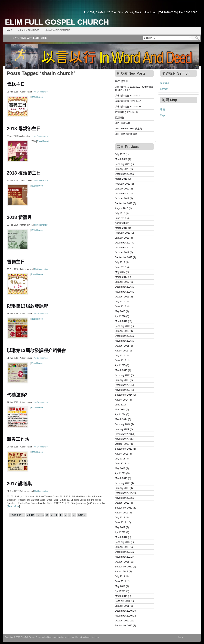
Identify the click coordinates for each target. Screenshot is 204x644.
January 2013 (122, 488)
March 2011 (121, 596)
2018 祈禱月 (19, 217)
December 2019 (123, 174)
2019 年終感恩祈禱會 (126, 134)
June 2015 (120, 360)
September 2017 (124, 257)
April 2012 (120, 532)
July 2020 (120, 154)
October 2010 (122, 621)
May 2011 (120, 586)
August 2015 (122, 351)
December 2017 (123, 243)
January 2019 (122, 189)
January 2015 (122, 380)
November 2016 (123, 292)
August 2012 (122, 513)
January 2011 (122, 606)
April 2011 (120, 591)
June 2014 (120, 405)
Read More (37, 97)
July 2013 (120, 459)
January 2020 (122, 169)
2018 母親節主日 (24, 129)
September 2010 (124, 626)
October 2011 (122, 562)
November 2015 (123, 341)
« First (31, 515)
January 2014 (122, 429)
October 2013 (122, 444)
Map (162, 115)
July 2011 (120, 576)
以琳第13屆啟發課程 (27, 306)
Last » (82, 515)
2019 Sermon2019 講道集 (128, 129)
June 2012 (120, 522)
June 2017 (120, 267)
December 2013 (123, 434)
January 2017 (122, 282)
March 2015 (121, 370)
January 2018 (122, 238)
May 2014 (120, 410)
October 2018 (122, 199)
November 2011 (123, 557)
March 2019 (121, 179)
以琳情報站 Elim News (28, 30)
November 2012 (123, 498)
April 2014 (120, 414)
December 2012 (123, 493)
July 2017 (120, 262)
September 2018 (124, 203)
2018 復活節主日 (24, 173)
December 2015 (123, 336)
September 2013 (124, 449)
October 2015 (122, 346)
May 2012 (120, 527)
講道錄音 (165, 83)
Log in (181, 637)
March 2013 (121, 478)
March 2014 (121, 419)
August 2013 (122, 454)
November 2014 (123, 390)
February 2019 (123, 184)
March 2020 (121, 159)
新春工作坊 (18, 439)
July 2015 (120, 356)
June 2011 (120, 581)
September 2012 (124, 508)
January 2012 (122, 547)
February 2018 (123, 233)
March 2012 (121, 537)
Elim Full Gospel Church (57, 22)
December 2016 (123, 287)
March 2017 (121, 277)
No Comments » (41, 92)
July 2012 (120, 518)
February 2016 (123, 326)
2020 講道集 (121, 81)
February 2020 (123, 164)
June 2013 (120, 464)
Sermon (164, 89)
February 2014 (123, 424)
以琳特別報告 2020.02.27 (128, 96)
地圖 (162, 110)
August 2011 (122, 572)
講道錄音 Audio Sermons (57, 30)
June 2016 (120, 306)
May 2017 (120, 272)
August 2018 (122, 208)
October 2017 (122, 252)
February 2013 (123, 483)
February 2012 (123, 542)
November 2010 (123, 616)
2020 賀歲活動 (123, 123)
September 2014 (124, 395)
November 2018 (123, 194)
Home (9, 30)
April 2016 (120, 316)
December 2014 (123, 385)
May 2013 (120, 468)
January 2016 (122, 331)
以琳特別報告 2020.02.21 (128, 101)
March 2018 (121, 228)
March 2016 (121, 321)
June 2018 (120, 218)
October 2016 (122, 297)
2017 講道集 (19, 484)
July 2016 (120, 302)
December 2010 (123, 611)
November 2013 (123, 439)
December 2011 (123, 552)
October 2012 (122, 503)
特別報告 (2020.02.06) (127, 112)
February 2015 (123, 375)
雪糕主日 (16, 84)
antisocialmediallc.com (89, 637)
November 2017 (123, 248)
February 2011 (123, 601)
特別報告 (120, 118)
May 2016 (120, 311)
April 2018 (120, 223)
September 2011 (124, 567)
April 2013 (120, 473)
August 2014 (122, 400)
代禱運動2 (17, 395)
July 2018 (120, 213)
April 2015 (120, 365)
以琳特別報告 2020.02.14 (128, 107)
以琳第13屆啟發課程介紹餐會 (36, 350)
